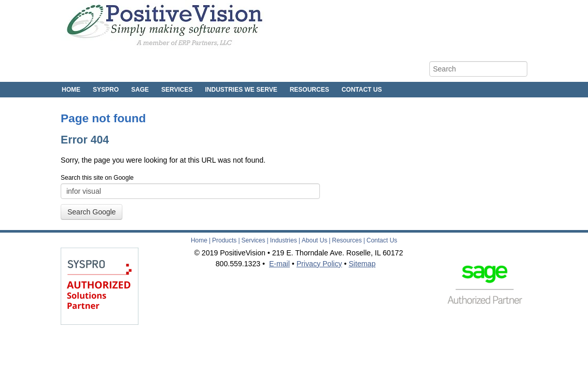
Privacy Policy (319, 264)
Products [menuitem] (224, 240)
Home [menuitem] (71, 90)
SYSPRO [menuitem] (106, 90)
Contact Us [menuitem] (362, 90)
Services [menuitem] (177, 90)
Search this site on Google (97, 178)
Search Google (92, 212)
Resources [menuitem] (310, 90)
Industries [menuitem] (284, 240)
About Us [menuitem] (314, 240)
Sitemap (362, 264)
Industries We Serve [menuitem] (241, 90)
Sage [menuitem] (140, 90)
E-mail (279, 264)
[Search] (478, 69)
